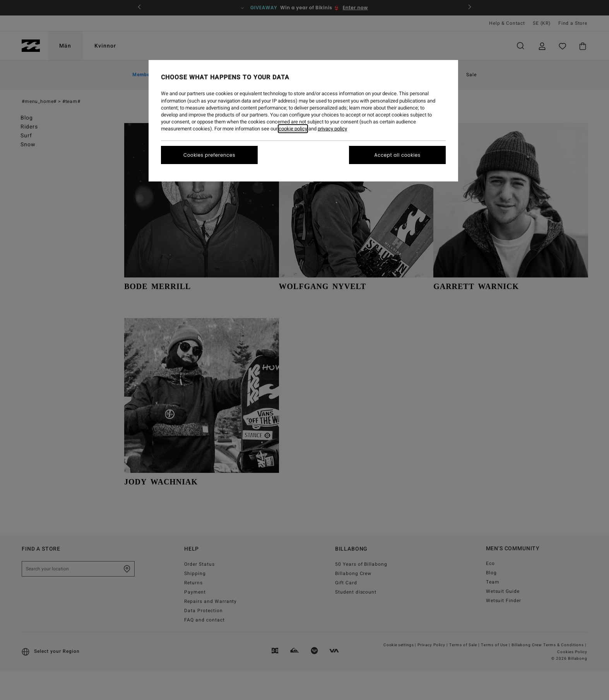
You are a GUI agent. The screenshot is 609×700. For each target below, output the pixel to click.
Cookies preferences (209, 155)
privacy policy (332, 129)
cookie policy (293, 129)
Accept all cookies (397, 155)
